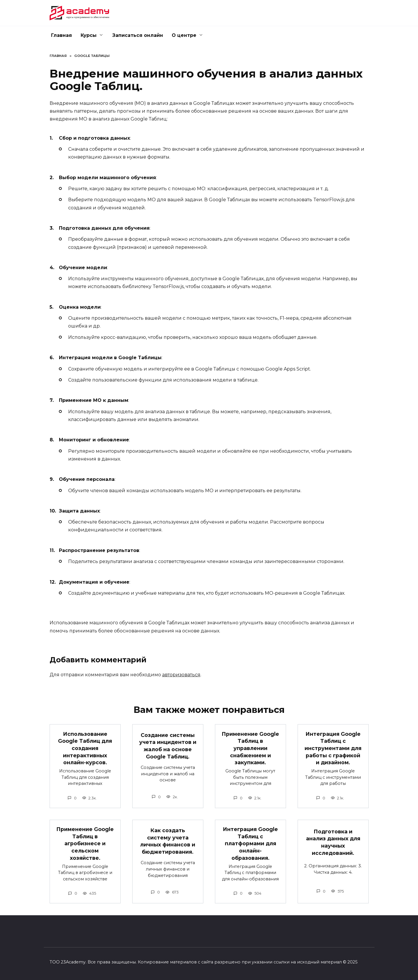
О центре (184, 35)
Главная (61, 35)
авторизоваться (181, 675)
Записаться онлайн (138, 35)
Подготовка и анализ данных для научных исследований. (333, 842)
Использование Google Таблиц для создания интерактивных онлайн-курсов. (85, 748)
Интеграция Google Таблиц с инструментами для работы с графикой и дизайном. (333, 748)
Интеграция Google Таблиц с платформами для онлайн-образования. (250, 844)
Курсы (89, 35)
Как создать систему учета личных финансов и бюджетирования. (168, 841)
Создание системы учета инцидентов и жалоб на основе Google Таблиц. (168, 746)
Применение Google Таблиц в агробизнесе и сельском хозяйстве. (85, 844)
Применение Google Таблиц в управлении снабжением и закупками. (250, 748)
